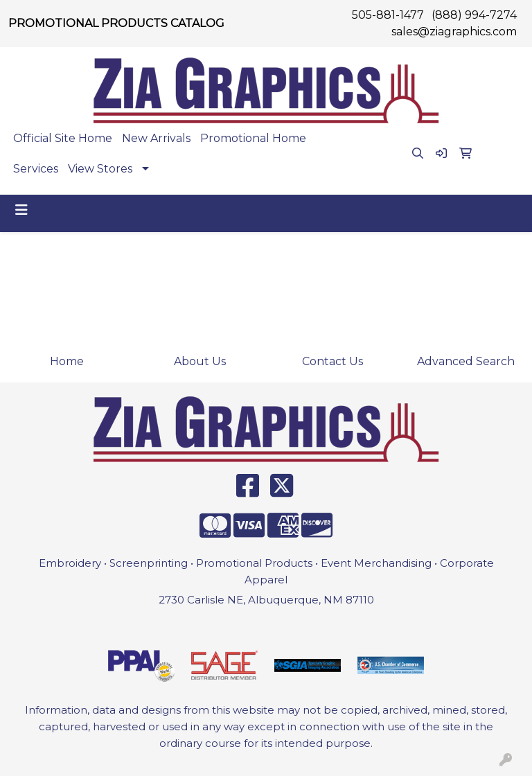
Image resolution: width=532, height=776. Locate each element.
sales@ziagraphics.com (454, 32)
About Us (200, 361)
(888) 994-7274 (474, 15)
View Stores (100, 169)
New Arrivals (156, 138)
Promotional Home (253, 138)
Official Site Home (63, 138)
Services (36, 169)
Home (67, 361)
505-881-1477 (388, 15)
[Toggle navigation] (21, 210)
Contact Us (332, 361)
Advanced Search (466, 361)
